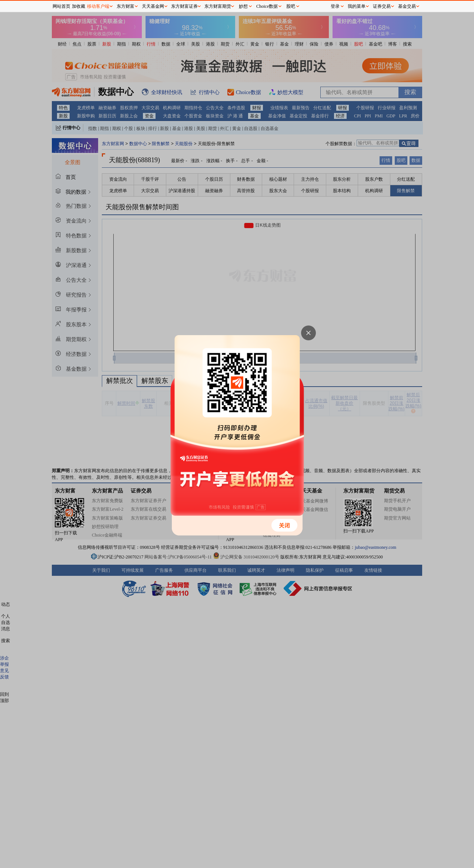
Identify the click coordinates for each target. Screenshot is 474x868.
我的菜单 (357, 6)
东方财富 (126, 6)
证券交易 (382, 6)
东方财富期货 (218, 6)
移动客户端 (98, 6)
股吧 (291, 6)
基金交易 (407, 6)
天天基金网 (153, 6)
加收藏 (79, 6)
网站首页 (61, 6)
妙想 (243, 6)
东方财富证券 (184, 6)
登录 (335, 6)
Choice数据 (267, 6)
